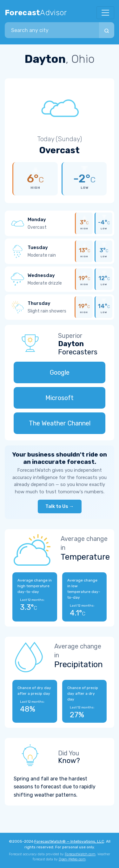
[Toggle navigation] (105, 13)
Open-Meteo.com (72, 859)
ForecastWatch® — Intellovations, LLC (69, 841)
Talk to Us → (60, 506)
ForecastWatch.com (80, 854)
